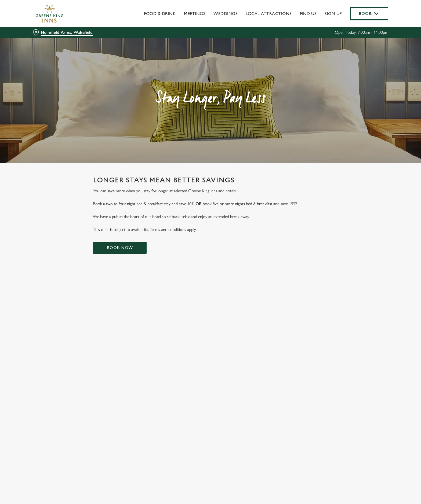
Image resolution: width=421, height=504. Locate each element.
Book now (120, 248)
